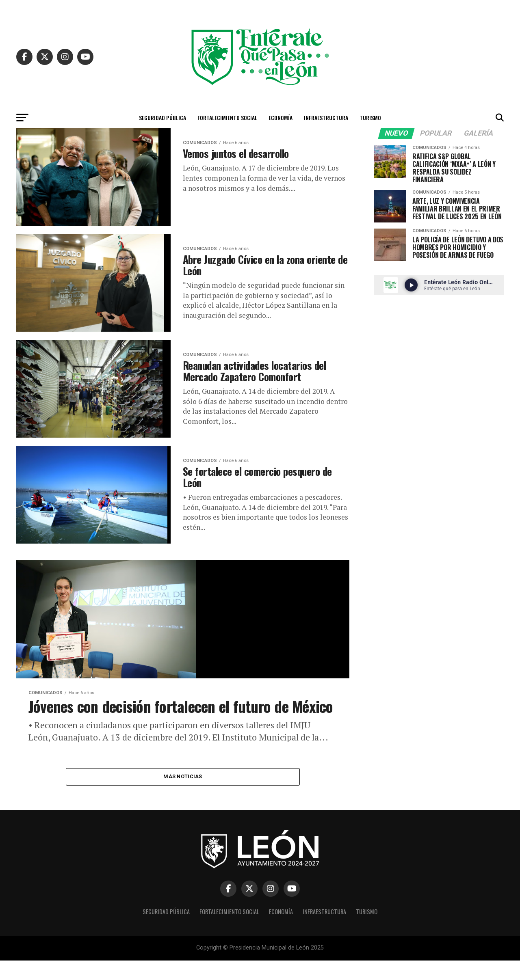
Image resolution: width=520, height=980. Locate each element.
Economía (281, 118)
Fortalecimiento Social (227, 118)
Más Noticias (183, 796)
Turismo (370, 118)
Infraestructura (326, 118)
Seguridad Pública (162, 118)
